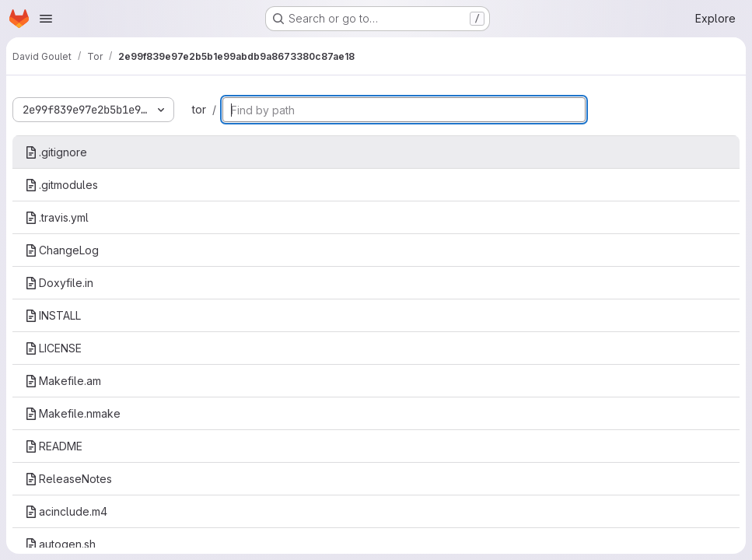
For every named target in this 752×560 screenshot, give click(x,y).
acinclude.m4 (66, 511)
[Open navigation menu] (46, 19)
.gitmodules (61, 185)
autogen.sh (60, 544)
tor (199, 109)
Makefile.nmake (73, 413)
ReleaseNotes (68, 479)
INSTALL (53, 315)
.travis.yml (57, 217)
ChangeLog (62, 250)
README (54, 446)
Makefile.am (63, 381)
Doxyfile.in (59, 283)
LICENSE (53, 348)
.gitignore (56, 152)
